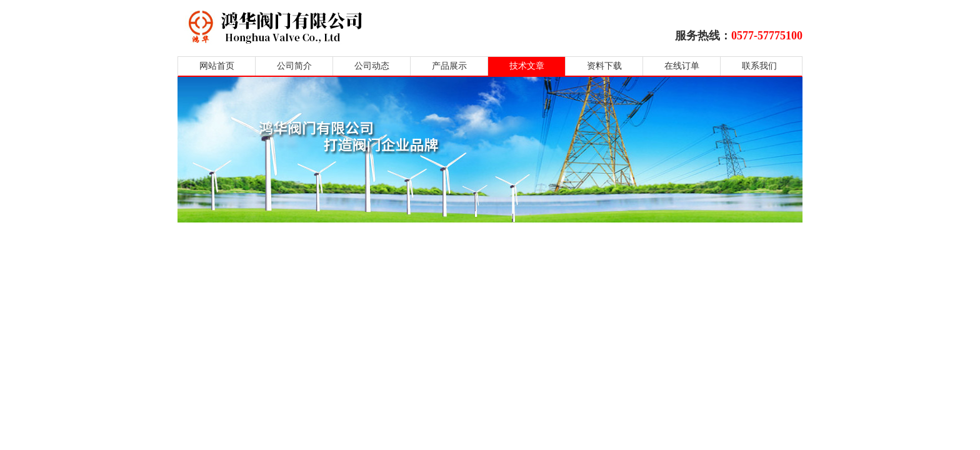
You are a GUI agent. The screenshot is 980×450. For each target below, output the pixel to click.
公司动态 (372, 66)
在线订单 (682, 66)
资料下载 (604, 66)
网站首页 (217, 66)
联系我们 (759, 66)
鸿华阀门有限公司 (354, 27)
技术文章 (527, 66)
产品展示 (449, 66)
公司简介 (294, 66)
